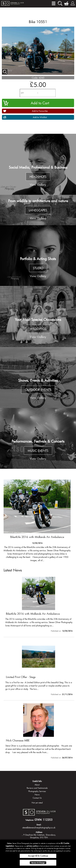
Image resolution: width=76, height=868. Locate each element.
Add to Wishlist (40, 117)
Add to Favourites (40, 111)
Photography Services (37, 791)
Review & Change (38, 863)
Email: (39, 825)
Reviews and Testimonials (37, 788)
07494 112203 (43, 820)
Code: (35, 78)
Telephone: (30, 820)
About (37, 785)
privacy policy (32, 846)
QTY (22, 93)
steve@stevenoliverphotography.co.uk (39, 828)
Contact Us (37, 798)
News (37, 795)
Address (39, 832)
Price (31, 81)
